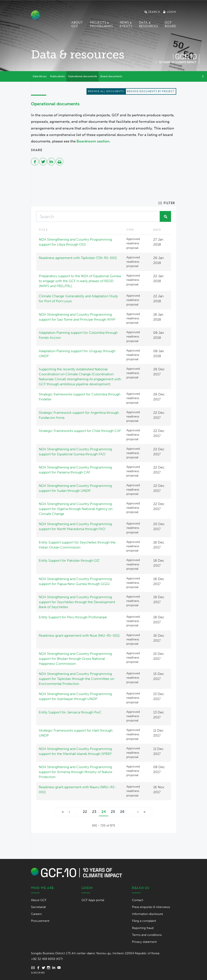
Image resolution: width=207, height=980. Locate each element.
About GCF (77, 24)
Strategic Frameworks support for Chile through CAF (80, 431)
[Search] (98, 216)
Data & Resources (149, 24)
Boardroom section (93, 141)
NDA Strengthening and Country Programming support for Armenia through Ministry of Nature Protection (76, 772)
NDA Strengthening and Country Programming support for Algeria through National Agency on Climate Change (76, 509)
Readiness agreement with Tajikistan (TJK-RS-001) (78, 258)
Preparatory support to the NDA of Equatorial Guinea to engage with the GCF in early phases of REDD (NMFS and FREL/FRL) (80, 281)
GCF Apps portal (93, 900)
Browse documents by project (151, 91)
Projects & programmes (101, 24)
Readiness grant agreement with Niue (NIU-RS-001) (79, 635)
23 (94, 812)
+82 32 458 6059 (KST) (47, 959)
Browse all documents (106, 91)
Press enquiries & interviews (151, 907)
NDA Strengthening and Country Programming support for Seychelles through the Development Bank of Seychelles (77, 602)
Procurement (40, 921)
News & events (126, 24)
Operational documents (82, 76)
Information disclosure (148, 914)
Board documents (111, 76)
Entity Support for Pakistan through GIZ (69, 560)
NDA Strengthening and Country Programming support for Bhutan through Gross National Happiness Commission (75, 659)
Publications (57, 76)
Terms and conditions (147, 935)
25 (113, 812)
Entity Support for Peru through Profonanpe (73, 617)
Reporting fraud (143, 928)
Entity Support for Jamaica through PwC (70, 712)
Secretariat (38, 907)
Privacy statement (144, 942)
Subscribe (38, 973)
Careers (36, 914)
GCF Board (171, 24)
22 (85, 812)
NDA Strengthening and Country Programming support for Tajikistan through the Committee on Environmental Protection (77, 679)
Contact (138, 900)
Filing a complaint (144, 921)
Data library (40, 76)
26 (122, 812)
